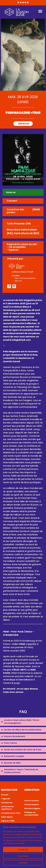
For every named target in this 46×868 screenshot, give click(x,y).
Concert (12, 201)
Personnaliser (23, 856)
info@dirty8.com (21, 340)
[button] (40, 11)
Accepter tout (23, 849)
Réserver (24, 124)
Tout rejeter (23, 863)
